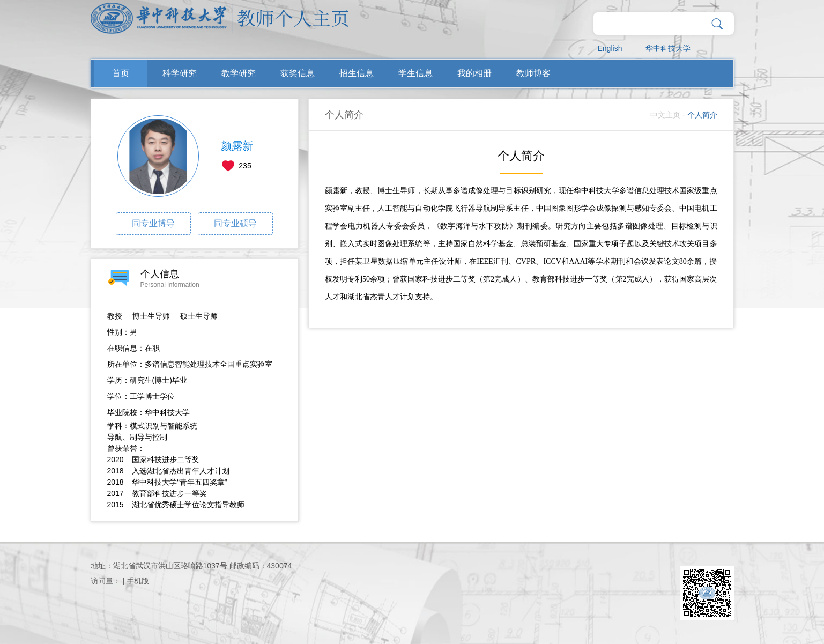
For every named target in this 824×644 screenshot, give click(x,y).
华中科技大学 (668, 48)
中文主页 (665, 115)
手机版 (138, 581)
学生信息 (415, 73)
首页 (121, 73)
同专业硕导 (235, 223)
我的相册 (474, 73)
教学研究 (239, 73)
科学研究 (180, 73)
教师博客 (533, 73)
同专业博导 (153, 223)
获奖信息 (298, 73)
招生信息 (357, 73)
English (610, 48)
